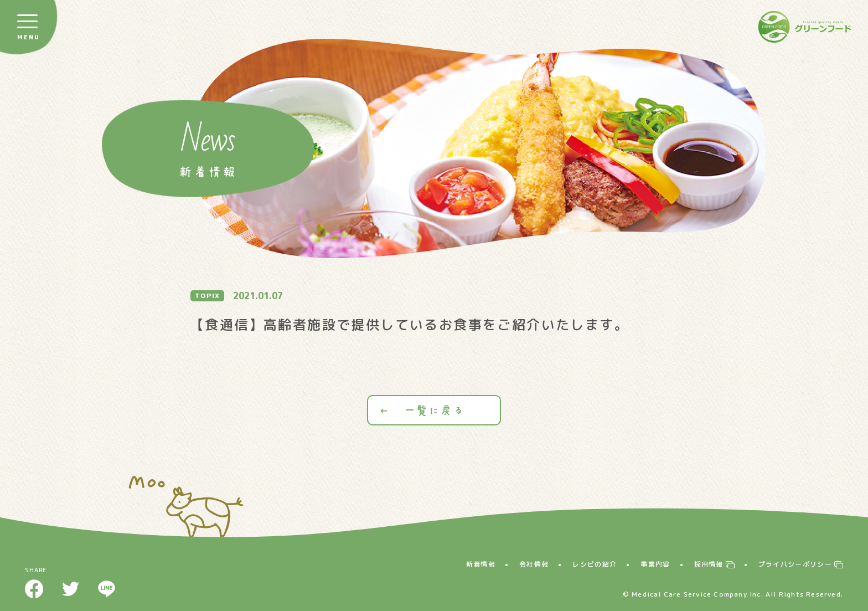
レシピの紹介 (595, 564)
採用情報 (709, 564)
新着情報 (481, 564)
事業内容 (655, 564)
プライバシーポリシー (795, 564)
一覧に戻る (434, 410)
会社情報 (534, 564)
